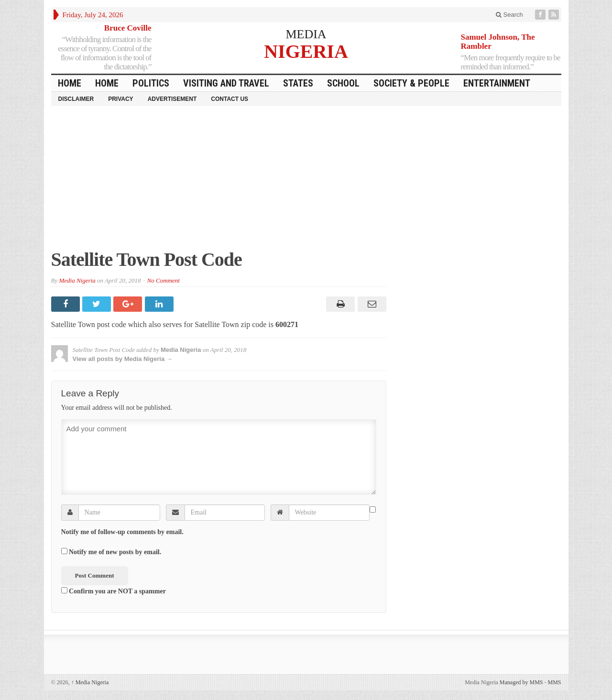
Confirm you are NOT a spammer (114, 591)
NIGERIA (306, 51)
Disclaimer (76, 99)
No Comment (164, 280)
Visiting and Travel (226, 83)
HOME (70, 83)
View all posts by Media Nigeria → (123, 359)
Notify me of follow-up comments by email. (122, 532)
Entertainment (497, 83)
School (343, 83)
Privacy (120, 99)
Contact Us (229, 99)
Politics (151, 83)
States (298, 83)
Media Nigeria (77, 280)
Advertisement (172, 99)
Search (509, 15)
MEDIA (306, 34)
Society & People (411, 83)
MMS (554, 682)
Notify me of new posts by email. (115, 552)
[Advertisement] (306, 182)
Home (107, 83)
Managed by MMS (521, 682)
